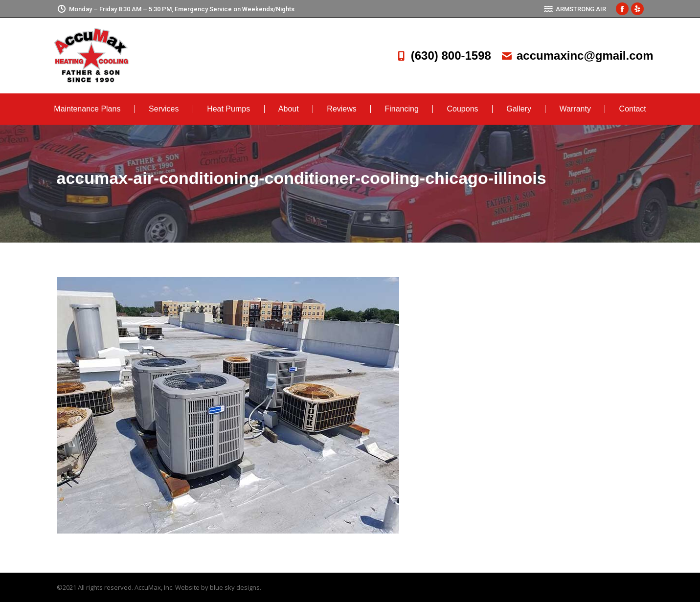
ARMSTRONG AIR (575, 9)
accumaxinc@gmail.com (577, 56)
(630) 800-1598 (443, 56)
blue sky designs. (236, 587)
